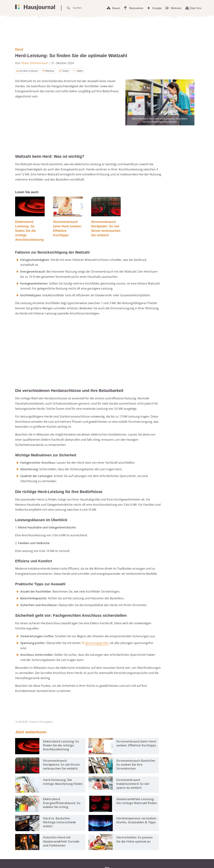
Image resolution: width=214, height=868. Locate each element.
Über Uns (195, 8)
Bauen (116, 8)
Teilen (64, 71)
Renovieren (136, 8)
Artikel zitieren (27, 71)
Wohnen (176, 8)
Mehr (79, 71)
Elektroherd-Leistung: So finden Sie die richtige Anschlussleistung (29, 231)
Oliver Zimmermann (35, 63)
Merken (49, 71)
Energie (157, 8)
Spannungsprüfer (97, 643)
